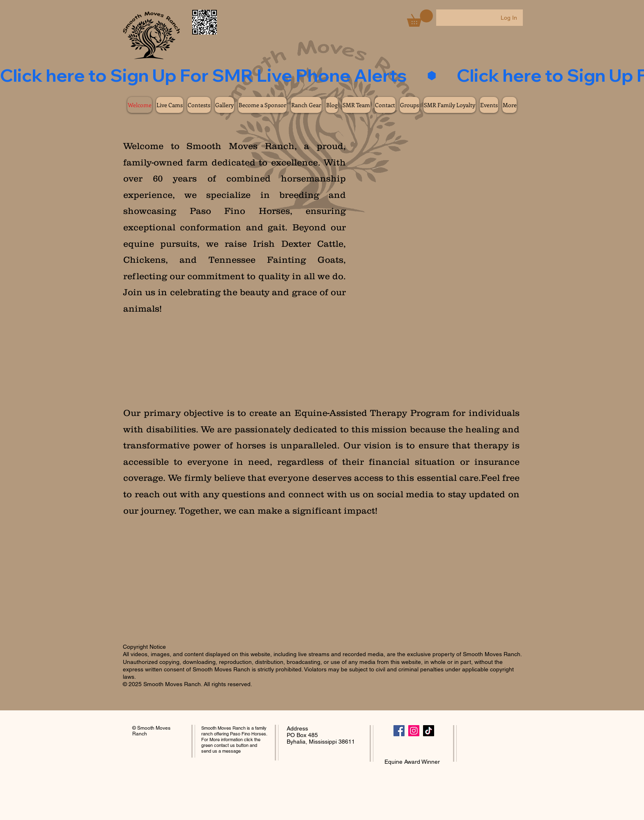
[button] (420, 18)
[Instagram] (414, 731)
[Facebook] (399, 731)
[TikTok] (429, 731)
